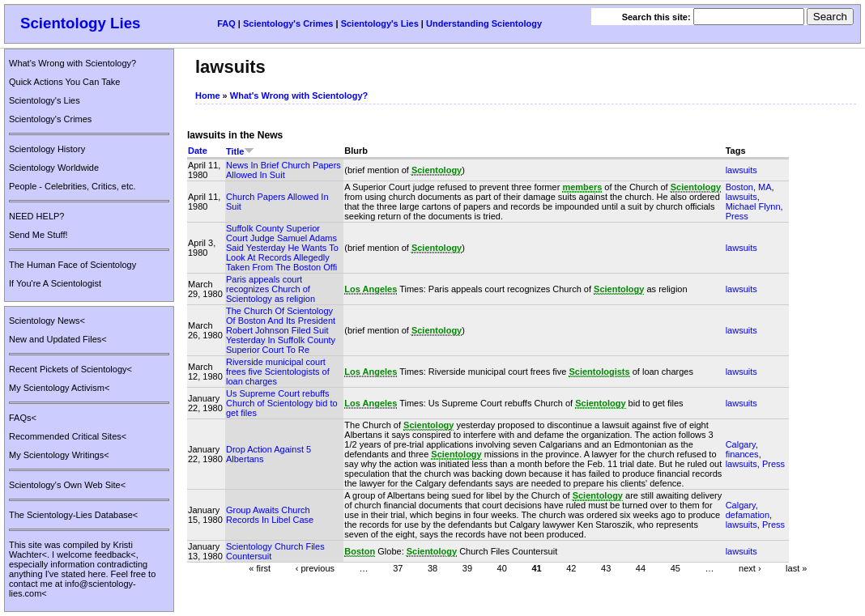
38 (432, 567)
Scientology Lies (81, 23)
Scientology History (47, 149)
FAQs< (23, 418)
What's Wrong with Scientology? (72, 63)
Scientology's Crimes (288, 23)
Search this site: (658, 17)
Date (198, 151)
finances (742, 454)
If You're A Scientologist (55, 283)
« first (260, 567)
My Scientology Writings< (59, 455)
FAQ (226, 23)
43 (606, 567)
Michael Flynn (753, 206)
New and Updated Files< (58, 339)
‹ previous (315, 567)
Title (240, 151)
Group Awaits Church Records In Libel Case (270, 515)
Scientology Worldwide (54, 168)
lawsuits (741, 170)
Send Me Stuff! (38, 235)
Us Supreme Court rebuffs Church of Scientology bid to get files (282, 403)
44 (641, 567)
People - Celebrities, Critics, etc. (72, 186)
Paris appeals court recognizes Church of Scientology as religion (271, 289)
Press (737, 216)
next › (750, 567)
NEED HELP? (36, 216)
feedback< (115, 554)
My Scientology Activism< (59, 388)
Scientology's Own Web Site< (67, 485)
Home (208, 96)
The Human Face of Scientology (72, 265)
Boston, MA (749, 187)
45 (675, 567)
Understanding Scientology (484, 23)
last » (796, 567)
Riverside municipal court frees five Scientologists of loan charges (278, 372)
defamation (748, 515)
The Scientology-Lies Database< (73, 515)
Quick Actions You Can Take (64, 82)
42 (571, 567)
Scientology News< (47, 321)
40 (502, 567)
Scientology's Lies (380, 23)
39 (467, 567)
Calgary (741, 444)
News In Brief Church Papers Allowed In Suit (283, 170)
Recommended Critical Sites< (68, 436)
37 (398, 567)
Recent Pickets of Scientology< (70, 369)
